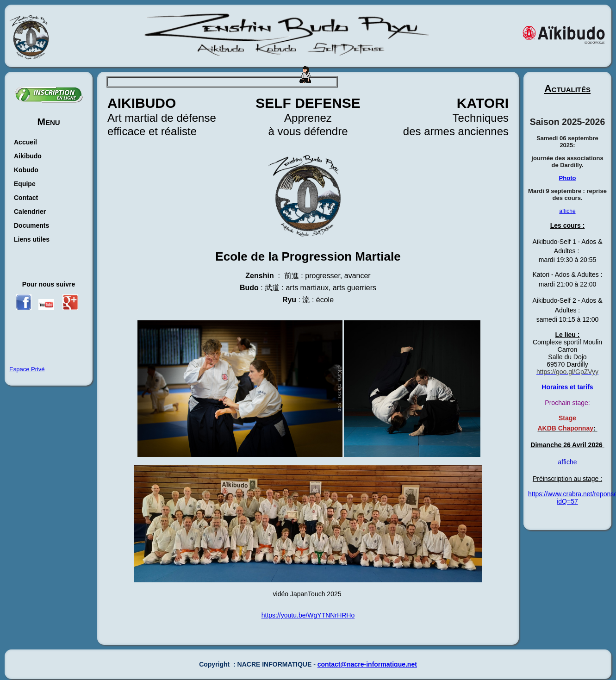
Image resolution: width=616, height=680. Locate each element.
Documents (31, 225)
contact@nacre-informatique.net (367, 664)
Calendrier (30, 212)
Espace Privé (27, 369)
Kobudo (26, 170)
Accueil (25, 142)
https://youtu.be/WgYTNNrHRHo (308, 615)
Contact (26, 198)
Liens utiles (32, 239)
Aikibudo (28, 156)
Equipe (25, 184)
